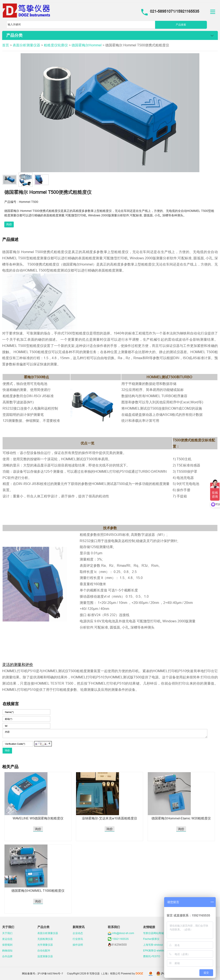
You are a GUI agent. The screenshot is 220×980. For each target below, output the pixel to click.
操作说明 (78, 945)
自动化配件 (44, 950)
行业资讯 (78, 939)
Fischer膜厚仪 (151, 939)
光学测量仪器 (45, 945)
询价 (9, 224)
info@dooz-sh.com (123, 933)
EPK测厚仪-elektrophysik (158, 950)
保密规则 (7, 945)
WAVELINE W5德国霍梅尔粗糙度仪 (38, 818)
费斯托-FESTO (152, 956)
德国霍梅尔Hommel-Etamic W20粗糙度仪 (181, 818)
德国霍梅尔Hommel (87, 45)
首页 (6, 45)
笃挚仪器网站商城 (153, 933)
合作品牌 (7, 956)
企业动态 (78, 933)
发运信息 (7, 939)
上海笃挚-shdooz (153, 945)
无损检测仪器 (45, 939)
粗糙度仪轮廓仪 (56, 45)
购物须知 (7, 950)
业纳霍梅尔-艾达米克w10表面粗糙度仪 (109, 818)
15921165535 (120, 939)
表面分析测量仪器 (26, 45)
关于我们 (7, 933)
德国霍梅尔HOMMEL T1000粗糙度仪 (38, 891)
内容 (105, 734)
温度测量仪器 (45, 956)
